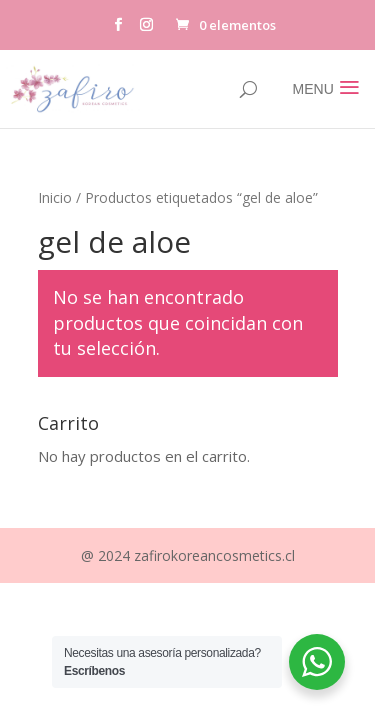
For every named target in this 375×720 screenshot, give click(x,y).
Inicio (55, 197)
